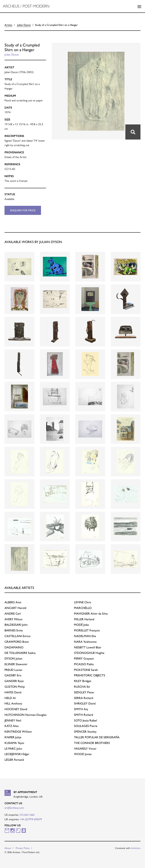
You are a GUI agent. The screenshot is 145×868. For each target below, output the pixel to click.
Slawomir (16, 664)
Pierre (86, 726)
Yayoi (14, 743)
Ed (82, 687)
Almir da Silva (91, 614)
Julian (13, 659)
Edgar (17, 754)
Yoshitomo (85, 642)
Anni (13, 602)
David (13, 692)
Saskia (20, 653)
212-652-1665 (27, 815)
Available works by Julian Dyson (33, 242)
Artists (8, 25)
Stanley (85, 732)
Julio (13, 749)
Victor (85, 749)
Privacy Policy (23, 848)
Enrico (18, 636)
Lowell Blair (88, 647)
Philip (15, 687)
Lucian (13, 670)
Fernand (14, 760)
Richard (84, 698)
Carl (13, 614)
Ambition (136, 848)
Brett (17, 642)
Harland (84, 619)
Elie (85, 636)
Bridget (83, 681)
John (16, 625)
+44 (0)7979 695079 (31, 819)
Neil (13, 720)
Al (10, 698)
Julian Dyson (24, 25)
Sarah (86, 670)
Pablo (84, 664)
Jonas (83, 754)
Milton (13, 619)
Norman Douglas (25, 715)
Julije (13, 737)
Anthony (13, 703)
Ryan (14, 681)
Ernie (14, 630)
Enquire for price (23, 210)
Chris (83, 602)
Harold (15, 608)
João (81, 625)
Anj (81, 709)
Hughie (89, 653)
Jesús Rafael (86, 720)
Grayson (84, 659)
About (8, 848)
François (87, 630)
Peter (84, 692)
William (18, 732)
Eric (13, 675)
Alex (12, 726)
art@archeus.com (14, 808)
